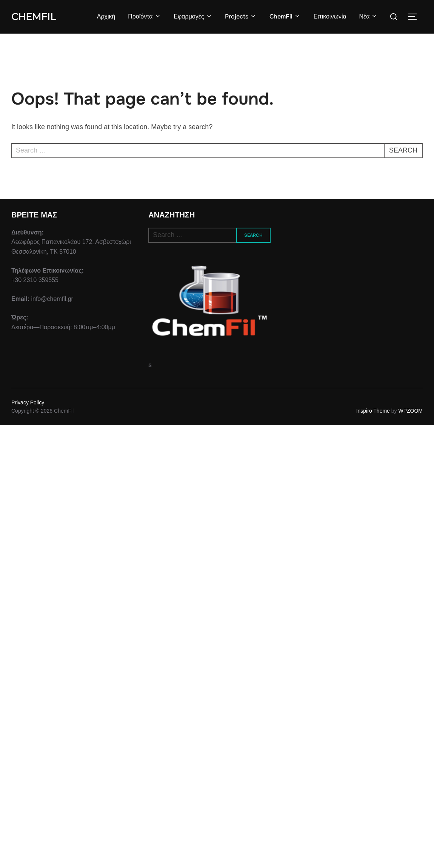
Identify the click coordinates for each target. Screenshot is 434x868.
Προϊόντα (144, 16)
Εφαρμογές (193, 16)
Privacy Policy (28, 402)
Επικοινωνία (330, 16)
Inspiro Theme (373, 411)
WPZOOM (410, 411)
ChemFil (34, 17)
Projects (241, 16)
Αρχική (106, 16)
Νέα (368, 16)
